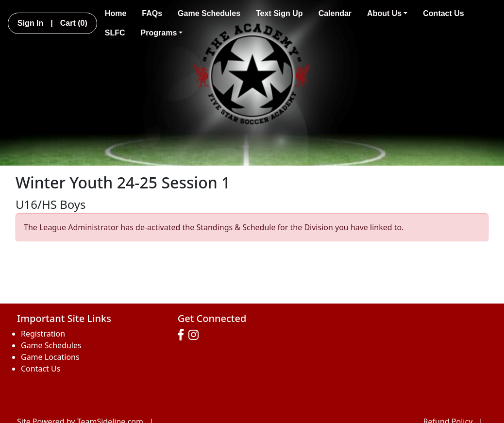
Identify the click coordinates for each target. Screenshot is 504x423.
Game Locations (50, 357)
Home (116, 13)
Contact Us (443, 13)
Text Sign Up (279, 13)
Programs (162, 33)
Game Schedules (209, 13)
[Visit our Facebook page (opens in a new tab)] (183, 335)
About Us (387, 13)
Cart (74, 23)
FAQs (152, 13)
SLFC (115, 33)
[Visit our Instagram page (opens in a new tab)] (196, 335)
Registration (43, 334)
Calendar (335, 13)
